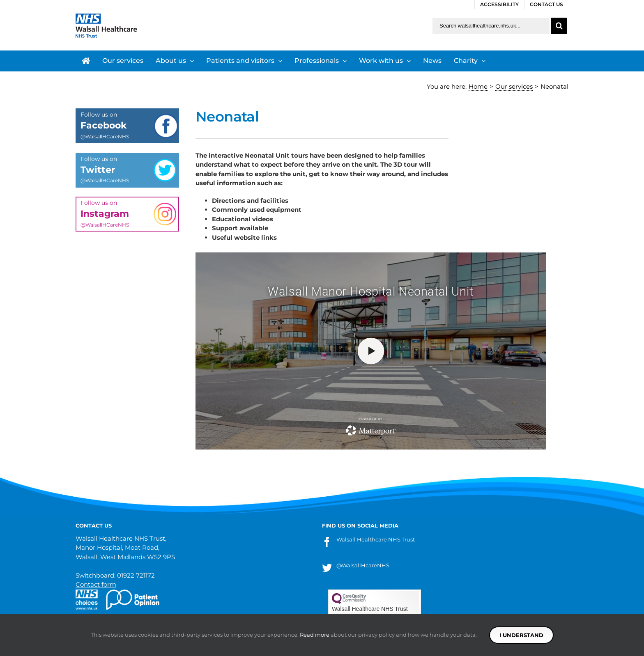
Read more (315, 635)
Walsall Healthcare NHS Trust (376, 539)
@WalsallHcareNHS (363, 565)
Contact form (96, 584)
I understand (521, 635)
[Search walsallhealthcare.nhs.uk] (491, 26)
